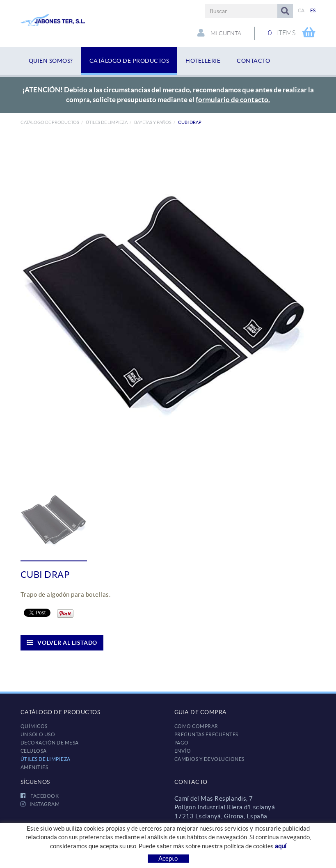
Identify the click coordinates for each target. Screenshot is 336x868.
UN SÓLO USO (38, 734)
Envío (183, 751)
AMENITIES (34, 767)
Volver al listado (62, 642)
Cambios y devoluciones (209, 759)
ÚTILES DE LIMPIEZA (107, 122)
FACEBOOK (40, 796)
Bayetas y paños (153, 122)
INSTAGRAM (40, 804)
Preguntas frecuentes (206, 734)
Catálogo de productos (50, 122)
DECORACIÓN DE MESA (50, 743)
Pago (182, 743)
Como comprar (196, 726)
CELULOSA (34, 751)
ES (313, 10)
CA (301, 10)
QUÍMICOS (34, 726)
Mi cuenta (219, 33)
